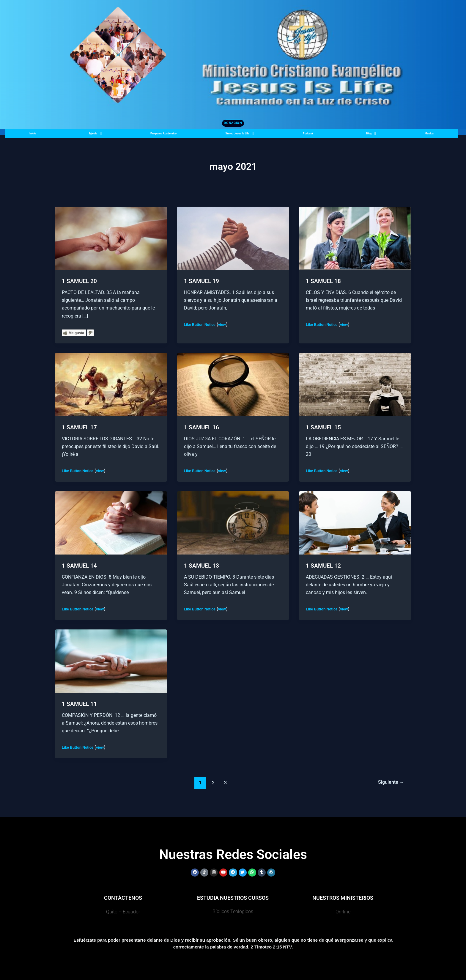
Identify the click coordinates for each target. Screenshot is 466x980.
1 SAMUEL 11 (80, 704)
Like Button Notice (200, 325)
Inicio (33, 136)
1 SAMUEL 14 (80, 566)
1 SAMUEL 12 (324, 566)
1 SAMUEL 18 (324, 282)
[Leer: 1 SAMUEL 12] (355, 523)
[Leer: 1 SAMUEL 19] (233, 239)
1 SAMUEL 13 (202, 566)
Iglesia (89, 136)
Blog (377, 136)
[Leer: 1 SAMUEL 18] (355, 239)
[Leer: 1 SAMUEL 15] (355, 385)
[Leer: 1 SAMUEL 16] (233, 385)
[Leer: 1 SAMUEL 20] (111, 239)
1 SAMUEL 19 (202, 282)
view (222, 325)
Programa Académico (161, 136)
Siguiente (390, 783)
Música (431, 136)
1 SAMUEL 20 (80, 282)
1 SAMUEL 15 (324, 428)
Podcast (320, 136)
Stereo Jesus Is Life (247, 136)
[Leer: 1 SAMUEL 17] (111, 385)
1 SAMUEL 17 (80, 428)
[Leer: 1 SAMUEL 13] (233, 523)
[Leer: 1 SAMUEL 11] (111, 661)
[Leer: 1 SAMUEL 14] (111, 523)
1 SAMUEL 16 (202, 428)
